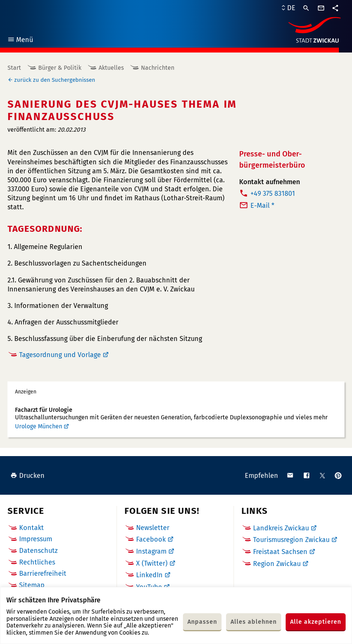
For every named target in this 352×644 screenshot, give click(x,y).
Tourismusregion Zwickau (291, 540)
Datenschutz (38, 551)
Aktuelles (111, 68)
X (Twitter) (152, 563)
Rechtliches (37, 562)
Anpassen (202, 622)
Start (14, 68)
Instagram (151, 551)
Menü (20, 41)
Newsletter (153, 528)
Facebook (151, 539)
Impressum (36, 539)
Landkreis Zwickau (281, 528)
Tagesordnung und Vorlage (60, 355)
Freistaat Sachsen (280, 552)
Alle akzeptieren (316, 622)
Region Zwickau (277, 564)
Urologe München (39, 426)
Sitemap (32, 585)
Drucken (28, 476)
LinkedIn (149, 575)
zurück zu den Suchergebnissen (55, 80)
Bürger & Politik (60, 68)
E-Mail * (262, 206)
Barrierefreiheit (43, 573)
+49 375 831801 (273, 194)
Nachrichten (158, 68)
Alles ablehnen (254, 622)
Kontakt (31, 528)
